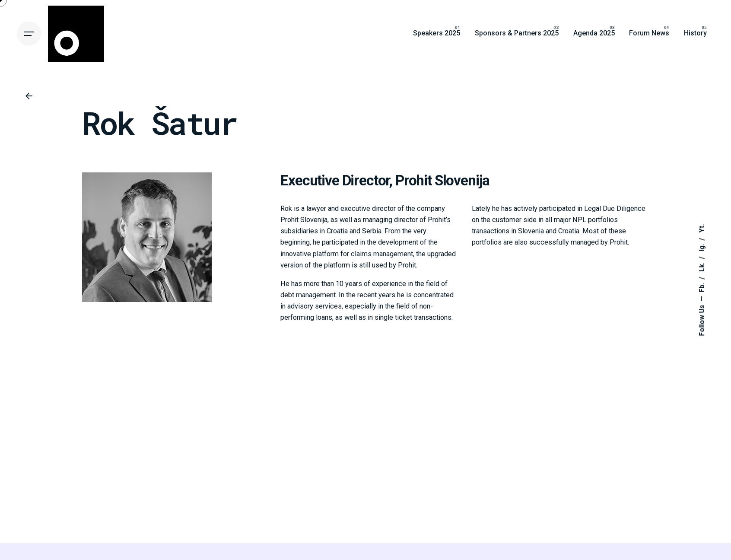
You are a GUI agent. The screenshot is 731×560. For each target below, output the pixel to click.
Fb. (702, 287)
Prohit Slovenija (442, 180)
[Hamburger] (29, 34)
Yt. (702, 229)
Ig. (702, 247)
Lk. (702, 266)
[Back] (29, 96)
